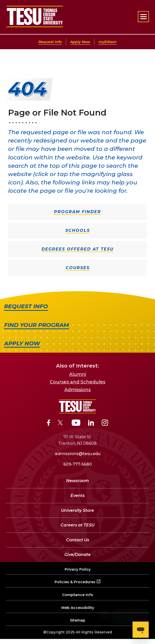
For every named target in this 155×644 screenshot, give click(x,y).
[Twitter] (61, 424)
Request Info (50, 42)
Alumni (78, 374)
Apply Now (80, 42)
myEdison (108, 42)
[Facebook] (49, 424)
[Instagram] (105, 424)
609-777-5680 (78, 464)
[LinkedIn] (91, 424)
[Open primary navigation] (143, 17)
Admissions (77, 390)
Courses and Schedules (77, 382)
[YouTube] (76, 424)
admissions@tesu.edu (78, 454)
